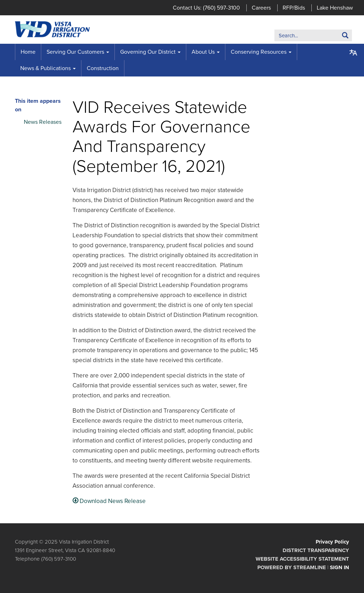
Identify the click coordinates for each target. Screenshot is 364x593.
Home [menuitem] (28, 52)
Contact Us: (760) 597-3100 (206, 8)
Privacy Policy (332, 542)
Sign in (339, 567)
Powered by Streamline (292, 567)
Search (334, 37)
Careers (261, 8)
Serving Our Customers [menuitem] (75, 52)
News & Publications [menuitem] (45, 68)
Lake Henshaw (335, 8)
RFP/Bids (294, 8)
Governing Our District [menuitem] (148, 52)
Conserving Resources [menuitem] (259, 52)
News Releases (43, 122)
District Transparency (316, 550)
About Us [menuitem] (203, 52)
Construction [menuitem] (103, 68)
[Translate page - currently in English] (353, 53)
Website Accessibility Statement (302, 559)
